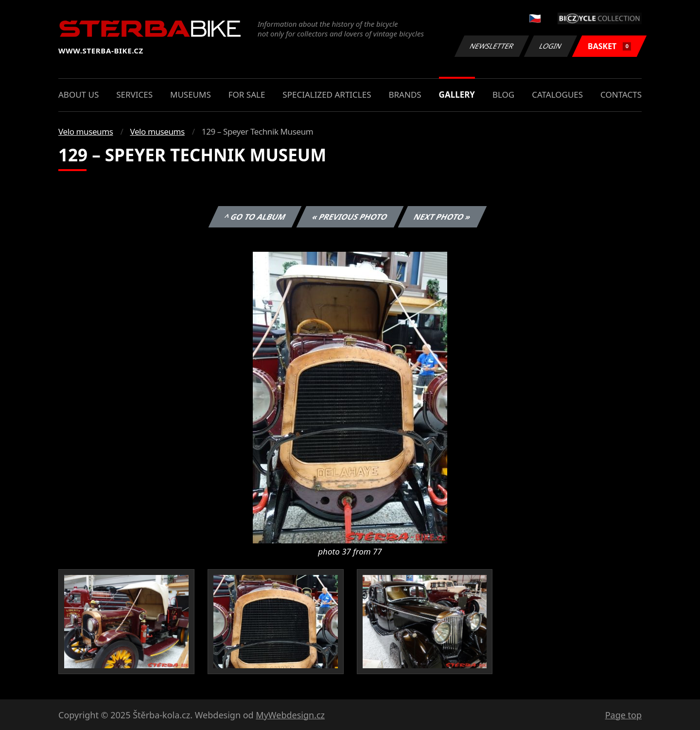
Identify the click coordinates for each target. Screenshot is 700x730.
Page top (623, 715)
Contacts (621, 95)
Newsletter (491, 46)
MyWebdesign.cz (290, 715)
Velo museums (86, 131)
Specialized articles (327, 95)
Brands (405, 95)
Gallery (457, 95)
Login (551, 46)
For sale (247, 95)
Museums (191, 95)
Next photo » (442, 217)
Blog (503, 95)
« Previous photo (350, 217)
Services (134, 95)
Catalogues (557, 95)
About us (79, 95)
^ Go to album (255, 217)
